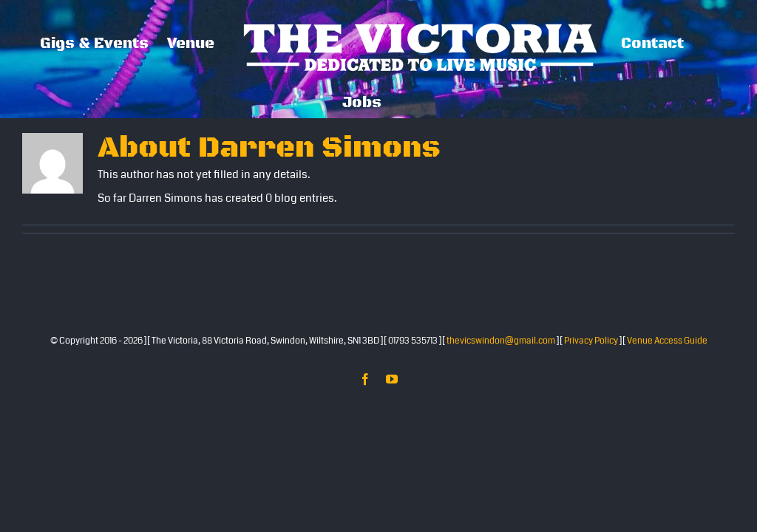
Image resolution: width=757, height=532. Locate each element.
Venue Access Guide (667, 341)
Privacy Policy (591, 341)
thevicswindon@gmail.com (501, 341)
